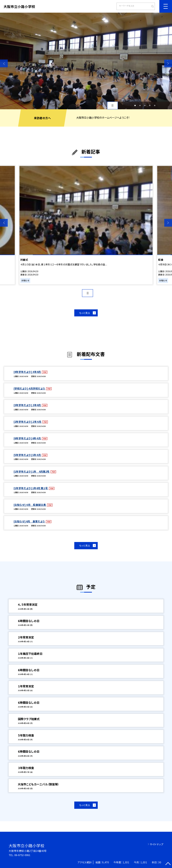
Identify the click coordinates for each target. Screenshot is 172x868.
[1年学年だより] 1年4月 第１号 (31, 488)
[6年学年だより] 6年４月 (27, 438)
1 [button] (135, 105)
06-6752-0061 (22, 855)
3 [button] (145, 105)
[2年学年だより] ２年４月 (28, 422)
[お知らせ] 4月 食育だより (29, 521)
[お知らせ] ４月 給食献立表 (30, 505)
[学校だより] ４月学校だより (30, 388)
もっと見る (84, 313)
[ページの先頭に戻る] (168, 864)
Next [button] (168, 64)
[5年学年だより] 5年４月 (27, 455)
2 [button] (140, 105)
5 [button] (155, 105)
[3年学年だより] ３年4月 (27, 405)
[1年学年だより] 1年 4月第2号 (32, 471)
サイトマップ (157, 844)
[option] (86, 61)
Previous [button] (4, 64)
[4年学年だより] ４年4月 (27, 372)
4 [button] (150, 105)
